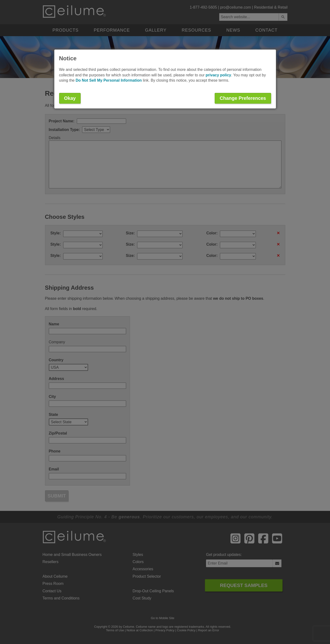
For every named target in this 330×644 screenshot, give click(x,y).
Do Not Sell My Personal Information (109, 80)
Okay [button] (70, 98)
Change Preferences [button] (243, 98)
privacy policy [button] (218, 75)
